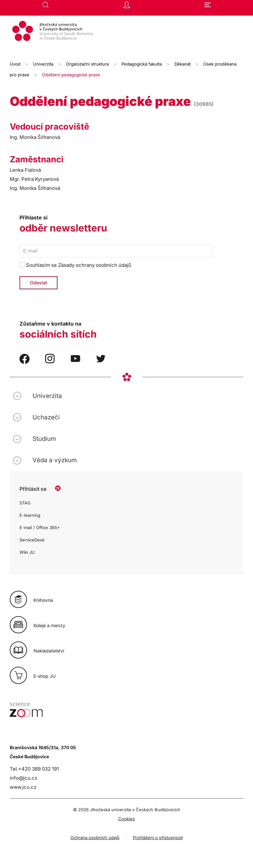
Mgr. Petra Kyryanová (34, 179)
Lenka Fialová (25, 170)
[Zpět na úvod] (127, 32)
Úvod (15, 64)
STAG (25, 503)
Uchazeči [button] (46, 417)
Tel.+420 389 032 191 (34, 769)
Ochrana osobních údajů (95, 837)
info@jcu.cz (24, 778)
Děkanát (183, 64)
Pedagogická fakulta (142, 64)
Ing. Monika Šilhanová (35, 137)
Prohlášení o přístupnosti (158, 837)
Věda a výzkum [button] (55, 460)
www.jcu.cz (23, 787)
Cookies (127, 819)
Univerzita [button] (47, 396)
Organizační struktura (87, 64)
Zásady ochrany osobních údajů (95, 265)
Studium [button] (44, 439)
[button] (45, 5)
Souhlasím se (75, 265)
